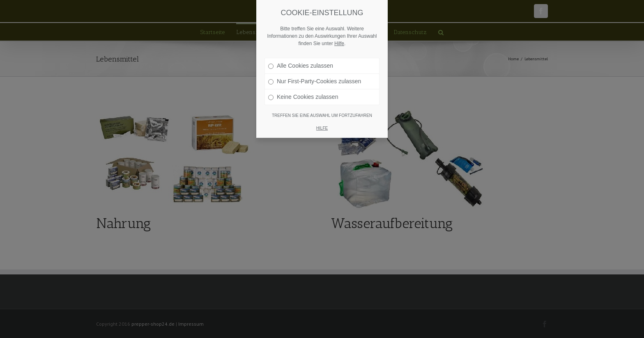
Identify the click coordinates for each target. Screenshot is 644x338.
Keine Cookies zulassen (303, 97)
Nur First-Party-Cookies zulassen (315, 81)
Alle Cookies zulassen (301, 66)
